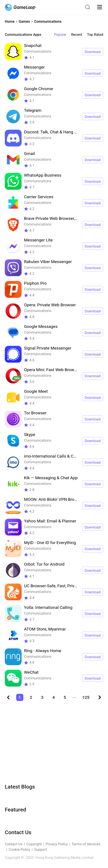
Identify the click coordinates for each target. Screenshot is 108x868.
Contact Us (14, 844)
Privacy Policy (57, 844)
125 (86, 697)
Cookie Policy (20, 850)
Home (10, 22)
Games (24, 22)
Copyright (34, 844)
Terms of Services (86, 844)
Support (40, 850)
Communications (48, 22)
